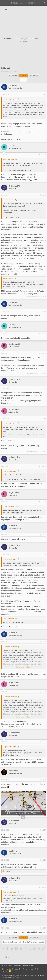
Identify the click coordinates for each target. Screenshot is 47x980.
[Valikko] (3, 3)
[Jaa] (40, 95)
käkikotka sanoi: (9, 160)
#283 (44, 195)
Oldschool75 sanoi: (10, 99)
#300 (44, 928)
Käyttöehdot (17, 969)
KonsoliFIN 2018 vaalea (11, 965)
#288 (44, 419)
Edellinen (13, 75)
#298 (44, 860)
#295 (44, 742)
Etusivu (4, 971)
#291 (44, 535)
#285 (44, 334)
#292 (44, 555)
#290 (44, 502)
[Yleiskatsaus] (39, 3)
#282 (44, 155)
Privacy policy (28, 969)
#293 (44, 642)
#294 (44, 692)
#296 (44, 780)
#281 (44, 95)
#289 (44, 466)
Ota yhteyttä (6, 969)
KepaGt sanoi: (8, 278)
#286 (44, 353)
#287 (44, 388)
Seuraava (34, 75)
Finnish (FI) (28, 965)
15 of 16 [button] (23, 75)
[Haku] (44, 3)
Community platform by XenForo (20, 976)
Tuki (36, 969)
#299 (44, 887)
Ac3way (6, 71)
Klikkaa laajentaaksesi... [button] (24, 667)
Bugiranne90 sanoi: (10, 471)
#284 (44, 312)
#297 (44, 830)
